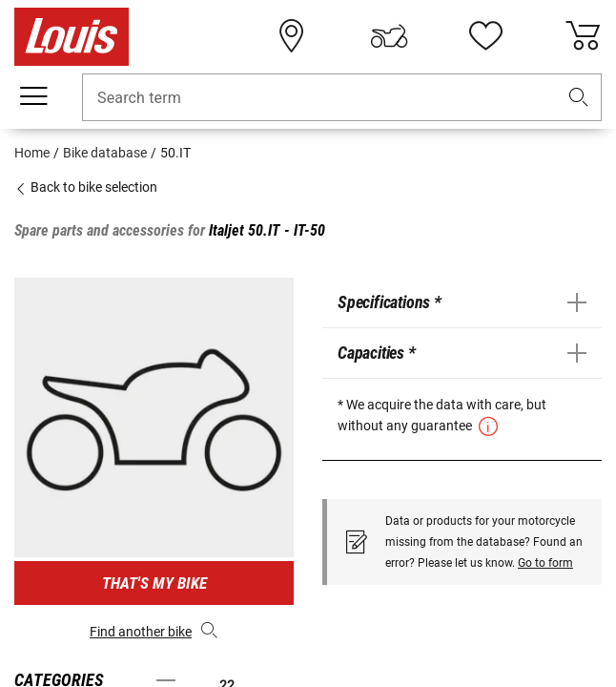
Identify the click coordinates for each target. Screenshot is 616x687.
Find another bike (154, 630)
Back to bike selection (86, 187)
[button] (579, 98)
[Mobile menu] (33, 96)
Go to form (545, 563)
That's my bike (154, 583)
